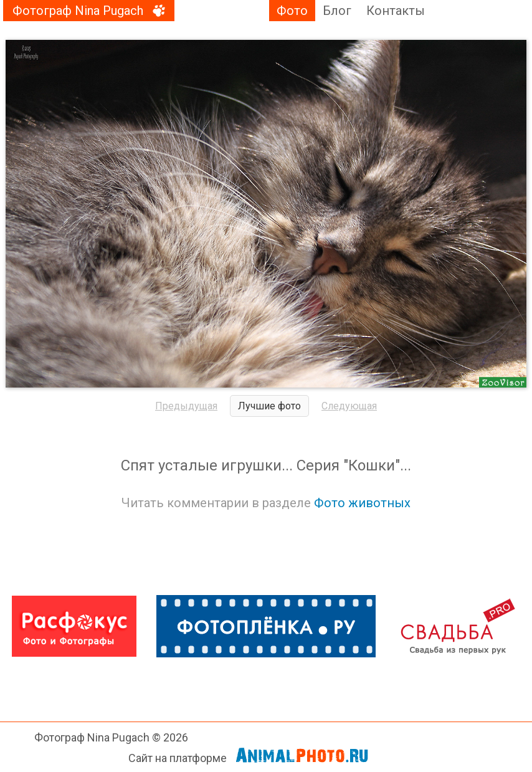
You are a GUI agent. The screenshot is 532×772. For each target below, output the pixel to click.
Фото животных (362, 503)
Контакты (396, 11)
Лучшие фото (269, 406)
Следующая (349, 406)
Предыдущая (186, 406)
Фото (292, 11)
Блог (337, 11)
